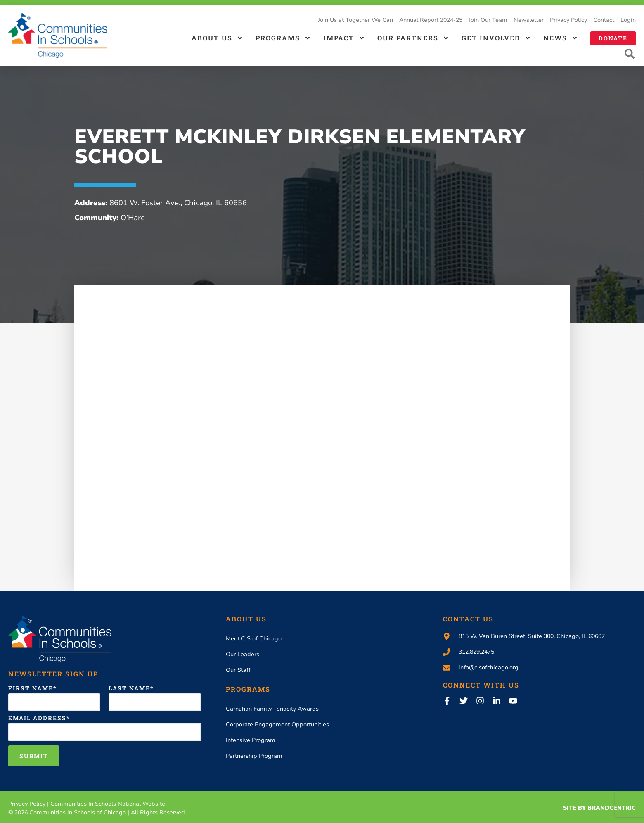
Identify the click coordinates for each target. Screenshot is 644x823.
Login (628, 20)
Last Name (129, 689)
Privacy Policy (568, 20)
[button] (630, 55)
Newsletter (529, 20)
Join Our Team (488, 20)
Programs (283, 38)
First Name (31, 689)
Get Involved (496, 38)
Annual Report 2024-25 (431, 20)
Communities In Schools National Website (108, 804)
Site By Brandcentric (599, 809)
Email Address (37, 719)
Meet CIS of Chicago (254, 639)
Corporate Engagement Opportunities (277, 725)
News (561, 38)
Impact (344, 38)
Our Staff (238, 671)
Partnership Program (254, 757)
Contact (604, 20)
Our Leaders (243, 655)
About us (217, 38)
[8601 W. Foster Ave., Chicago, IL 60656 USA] (322, 443)
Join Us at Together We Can (355, 20)
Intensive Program (251, 741)
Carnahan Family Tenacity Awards (272, 710)
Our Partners (413, 38)
